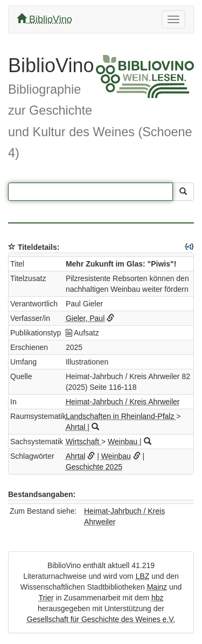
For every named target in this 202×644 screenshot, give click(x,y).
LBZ (143, 576)
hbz (158, 598)
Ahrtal (76, 427)
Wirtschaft (83, 442)
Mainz (157, 587)
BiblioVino (44, 19)
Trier (46, 598)
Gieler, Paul (85, 318)
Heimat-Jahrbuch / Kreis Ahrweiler (123, 402)
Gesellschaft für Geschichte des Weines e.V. (101, 619)
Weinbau (124, 442)
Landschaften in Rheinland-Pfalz (121, 416)
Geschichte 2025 (94, 467)
